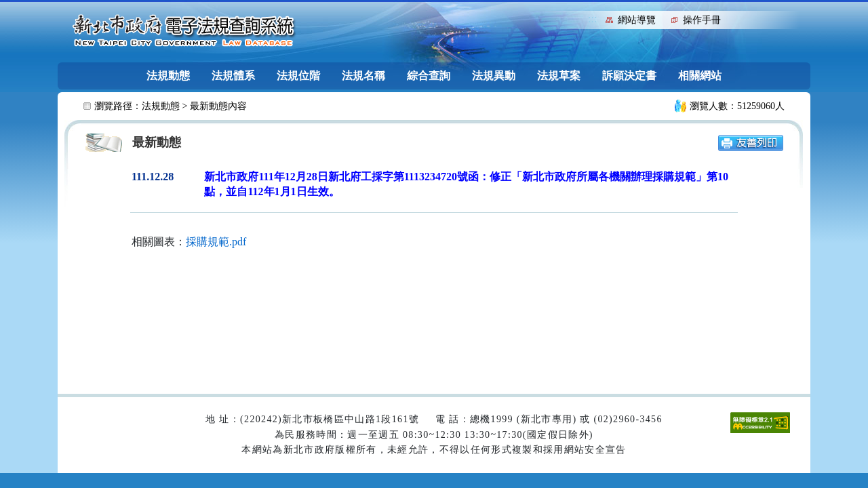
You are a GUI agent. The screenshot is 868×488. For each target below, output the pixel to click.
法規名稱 (363, 76)
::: (592, 19)
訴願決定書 (629, 76)
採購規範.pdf (216, 242)
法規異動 (494, 76)
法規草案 (559, 76)
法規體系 (233, 76)
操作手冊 (702, 20)
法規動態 (168, 76)
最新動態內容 (218, 106)
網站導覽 (637, 20)
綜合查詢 (429, 76)
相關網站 (700, 76)
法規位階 (298, 76)
